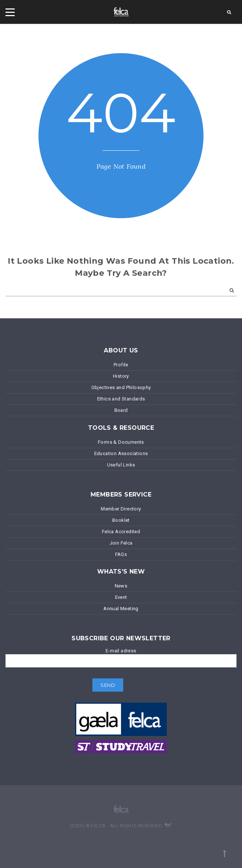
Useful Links (121, 465)
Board (121, 410)
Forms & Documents (121, 442)
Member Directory (121, 509)
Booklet (121, 520)
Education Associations (121, 453)
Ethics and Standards (121, 399)
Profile (121, 365)
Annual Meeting (121, 609)
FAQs (121, 554)
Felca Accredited (121, 532)
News (121, 586)
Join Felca (121, 543)
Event (121, 597)
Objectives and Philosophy (121, 387)
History (121, 376)
